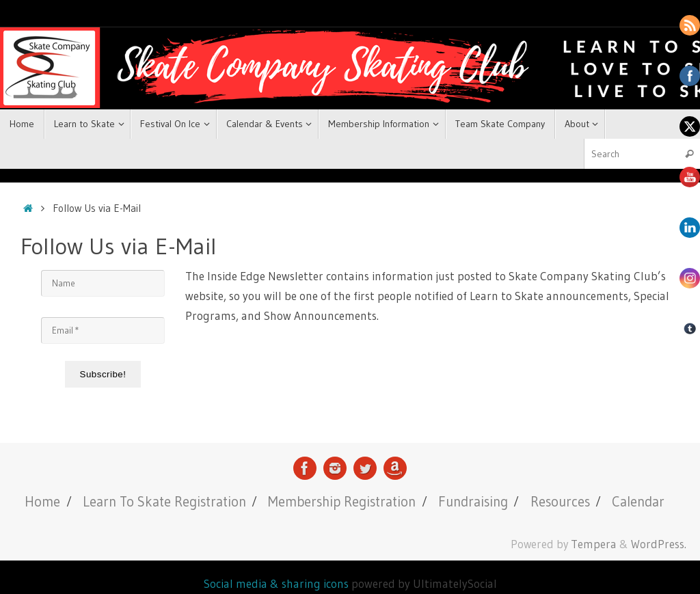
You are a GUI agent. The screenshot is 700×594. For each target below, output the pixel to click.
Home (42, 501)
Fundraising (473, 501)
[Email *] (103, 330)
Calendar (638, 501)
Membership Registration (342, 501)
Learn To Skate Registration (164, 501)
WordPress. (659, 544)
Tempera (594, 544)
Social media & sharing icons (278, 583)
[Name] (103, 283)
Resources (560, 501)
